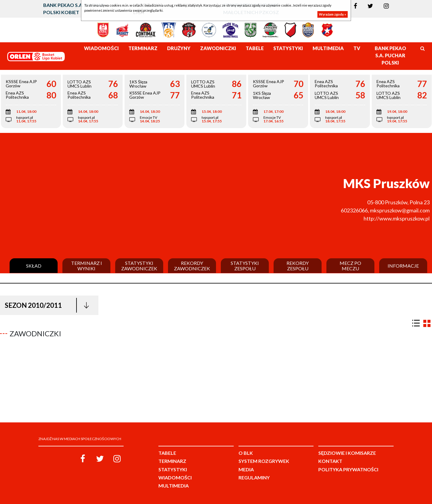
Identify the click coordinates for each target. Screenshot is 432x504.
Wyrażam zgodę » (333, 14)
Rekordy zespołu (298, 266)
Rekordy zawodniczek (192, 266)
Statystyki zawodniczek (139, 266)
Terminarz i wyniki (87, 266)
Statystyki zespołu (245, 266)
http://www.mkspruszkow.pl (397, 218)
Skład (34, 266)
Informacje (403, 266)
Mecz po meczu (350, 266)
